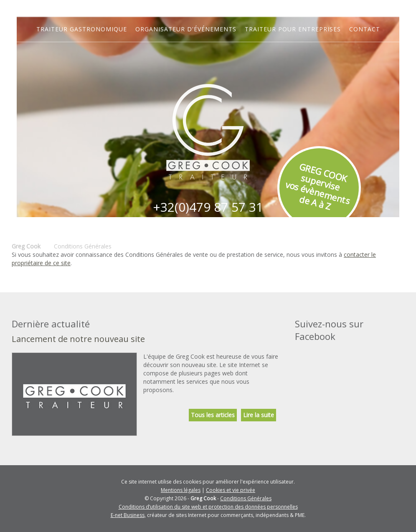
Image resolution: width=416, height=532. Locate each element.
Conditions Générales (246, 498)
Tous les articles (213, 415)
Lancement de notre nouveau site (78, 339)
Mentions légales (181, 490)
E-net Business (128, 515)
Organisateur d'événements (186, 29)
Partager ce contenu (407, 289)
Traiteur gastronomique (82, 29)
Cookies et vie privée (231, 490)
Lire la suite (259, 415)
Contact (365, 29)
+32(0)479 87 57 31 (208, 207)
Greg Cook (26, 246)
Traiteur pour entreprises (293, 29)
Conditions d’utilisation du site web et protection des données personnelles (208, 507)
